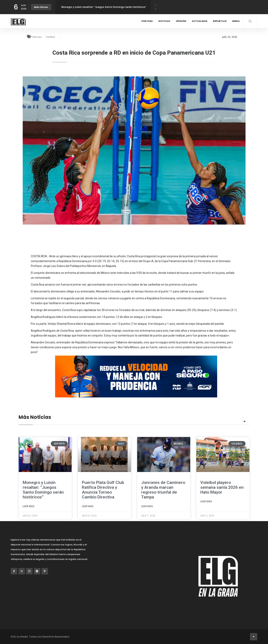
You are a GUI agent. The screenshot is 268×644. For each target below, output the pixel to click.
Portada (147, 21)
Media (236, 21)
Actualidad (200, 21)
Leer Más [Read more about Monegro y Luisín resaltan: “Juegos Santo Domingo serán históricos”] (29, 506)
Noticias (164, 21)
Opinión (181, 21)
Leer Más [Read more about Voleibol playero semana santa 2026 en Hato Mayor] (206, 501)
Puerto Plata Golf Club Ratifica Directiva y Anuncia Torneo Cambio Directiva (103, 490)
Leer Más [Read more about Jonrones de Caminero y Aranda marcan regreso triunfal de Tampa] (147, 506)
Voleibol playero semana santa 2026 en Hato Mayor (222, 487)
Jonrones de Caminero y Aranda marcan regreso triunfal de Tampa (163, 490)
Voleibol (50, 37)
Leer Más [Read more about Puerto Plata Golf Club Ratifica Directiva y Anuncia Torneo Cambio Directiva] (88, 506)
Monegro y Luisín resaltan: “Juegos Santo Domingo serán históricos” (104, 7)
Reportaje (220, 21)
